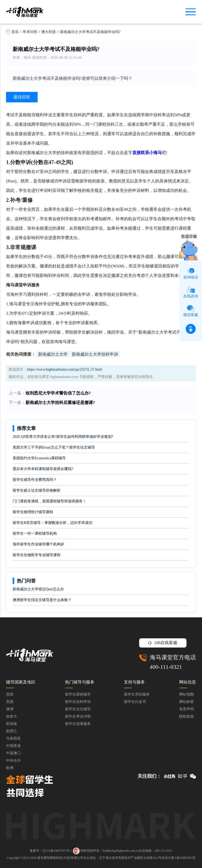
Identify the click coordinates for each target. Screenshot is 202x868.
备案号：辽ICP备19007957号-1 (51, 851)
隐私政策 (186, 716)
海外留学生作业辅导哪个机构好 (38, 544)
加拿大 (12, 716)
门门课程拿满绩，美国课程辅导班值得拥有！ (49, 501)
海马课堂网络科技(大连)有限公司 (60, 858)
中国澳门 (13, 753)
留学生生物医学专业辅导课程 (37, 555)
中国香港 (13, 746)
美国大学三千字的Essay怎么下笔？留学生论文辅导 (54, 447)
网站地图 (186, 694)
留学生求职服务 (137, 694)
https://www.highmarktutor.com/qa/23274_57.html (65, 369)
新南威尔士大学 (53, 354)
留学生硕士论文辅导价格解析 (37, 490)
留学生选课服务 (78, 724)
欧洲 (10, 768)
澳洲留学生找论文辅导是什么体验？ (42, 600)
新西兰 (12, 731)
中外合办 (13, 761)
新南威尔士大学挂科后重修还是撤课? (60, 403)
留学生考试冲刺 (78, 716)
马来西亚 (13, 738)
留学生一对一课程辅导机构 (35, 533)
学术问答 (30, 32)
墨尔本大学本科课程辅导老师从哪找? (43, 469)
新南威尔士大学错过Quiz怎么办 (38, 589)
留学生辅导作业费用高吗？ (35, 480)
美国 (10, 702)
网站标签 (186, 702)
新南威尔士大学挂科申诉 (95, 354)
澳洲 (10, 709)
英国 (10, 694)
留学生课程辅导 (78, 694)
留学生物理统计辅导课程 (33, 512)
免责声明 (186, 709)
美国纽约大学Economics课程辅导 (39, 458)
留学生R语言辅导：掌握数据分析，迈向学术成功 (52, 523)
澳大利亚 (49, 32)
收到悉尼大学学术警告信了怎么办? (58, 393)
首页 (15, 32)
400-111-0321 (166, 667)
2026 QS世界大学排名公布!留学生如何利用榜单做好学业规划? (63, 437)
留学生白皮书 (135, 702)
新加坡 (12, 724)
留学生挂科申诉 (78, 702)
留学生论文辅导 (78, 709)
